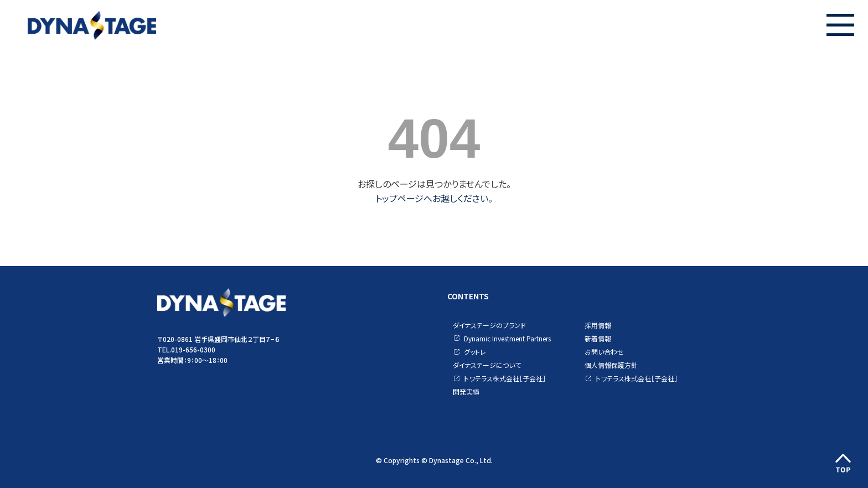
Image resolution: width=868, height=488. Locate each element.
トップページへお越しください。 (434, 198)
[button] (840, 25)
